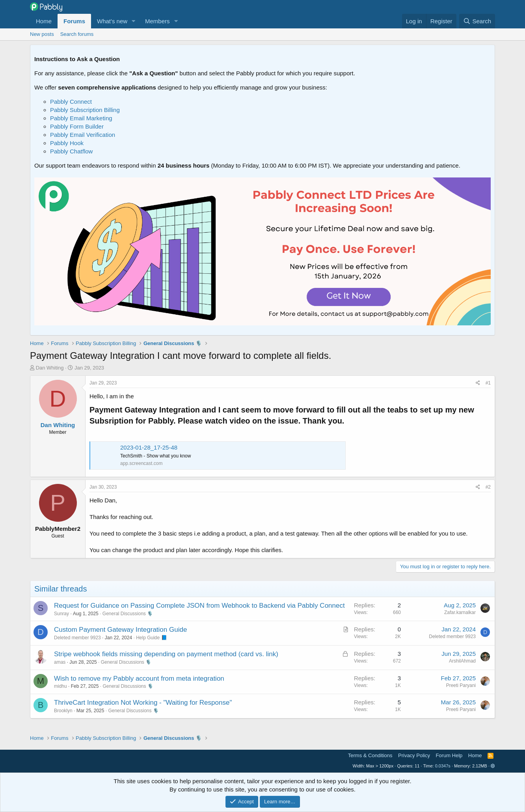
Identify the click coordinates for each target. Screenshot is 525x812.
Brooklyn (63, 711)
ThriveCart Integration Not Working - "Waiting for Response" (143, 703)
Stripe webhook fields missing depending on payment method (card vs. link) (166, 654)
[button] (134, 21)
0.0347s (443, 766)
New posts (42, 34)
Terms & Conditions (370, 755)
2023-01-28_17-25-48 (149, 447)
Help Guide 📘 (151, 638)
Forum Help (449, 755)
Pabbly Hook (67, 143)
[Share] (478, 383)
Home (44, 21)
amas (60, 662)
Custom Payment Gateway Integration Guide (120, 630)
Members (157, 21)
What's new (112, 21)
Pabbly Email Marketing (81, 118)
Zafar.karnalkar (460, 612)
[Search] (477, 21)
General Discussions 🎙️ (128, 614)
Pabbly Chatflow (71, 151)
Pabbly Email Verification (83, 135)
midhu (61, 686)
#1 (488, 383)
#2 (488, 487)
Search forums (77, 34)
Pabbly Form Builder (77, 126)
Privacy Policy (414, 755)
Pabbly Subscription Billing (85, 110)
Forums (74, 21)
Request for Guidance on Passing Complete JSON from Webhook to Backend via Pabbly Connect (199, 606)
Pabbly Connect (71, 102)
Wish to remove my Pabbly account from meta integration (139, 679)
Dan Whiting (50, 368)
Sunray (61, 614)
